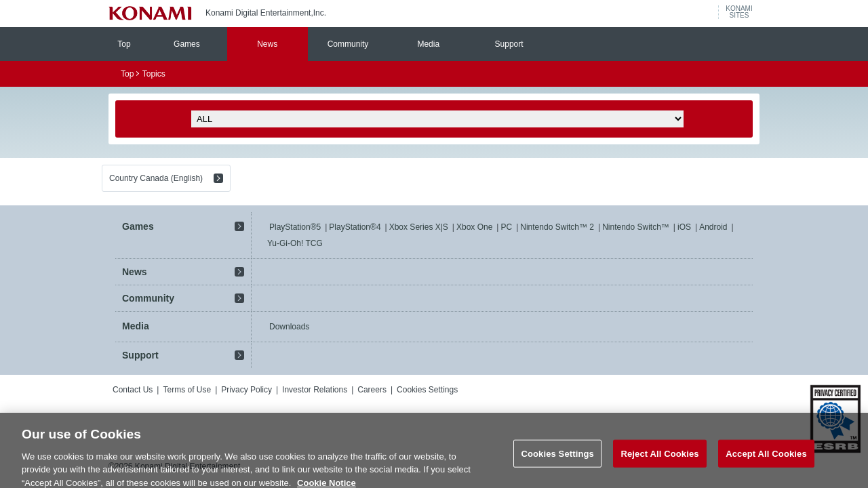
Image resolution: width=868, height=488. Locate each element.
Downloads (289, 327)
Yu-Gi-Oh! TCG (295, 243)
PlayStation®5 (295, 227)
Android (713, 227)
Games (187, 44)
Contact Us (133, 390)
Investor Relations (315, 390)
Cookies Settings (427, 390)
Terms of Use (187, 390)
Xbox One (474, 227)
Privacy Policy (246, 390)
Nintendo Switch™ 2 (557, 227)
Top (124, 44)
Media (428, 44)
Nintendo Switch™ (636, 227)
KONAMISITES (739, 12)
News (267, 44)
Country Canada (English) (156, 178)
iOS (684, 227)
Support (509, 44)
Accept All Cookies (766, 465)
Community (348, 44)
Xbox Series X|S (419, 227)
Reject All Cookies (659, 465)
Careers (372, 390)
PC (506, 227)
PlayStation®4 (355, 227)
